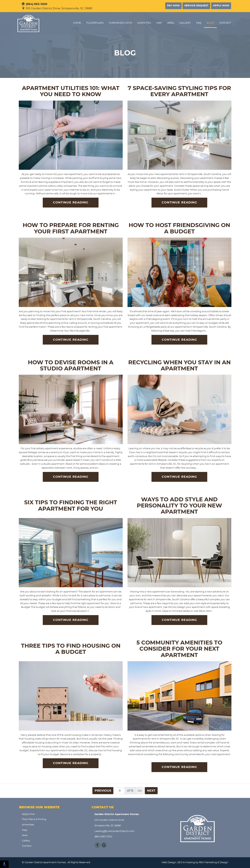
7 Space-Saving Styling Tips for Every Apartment (179, 91)
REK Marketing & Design (214, 863)
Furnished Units (120, 23)
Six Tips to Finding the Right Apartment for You (71, 506)
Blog (210, 23)
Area (171, 23)
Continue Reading (71, 202)
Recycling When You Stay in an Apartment (179, 366)
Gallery (185, 23)
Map (159, 23)
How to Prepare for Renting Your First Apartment (71, 228)
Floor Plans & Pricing (34, 819)
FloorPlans (95, 23)
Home (77, 23)
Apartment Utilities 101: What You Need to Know (71, 91)
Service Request (196, 6)
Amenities (144, 23)
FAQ (199, 23)
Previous (103, 791)
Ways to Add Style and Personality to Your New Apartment (179, 506)
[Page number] (120, 791)
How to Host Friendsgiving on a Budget (179, 228)
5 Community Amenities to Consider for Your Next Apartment (179, 649)
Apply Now (221, 6)
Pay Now (173, 6)
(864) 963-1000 (35, 4)
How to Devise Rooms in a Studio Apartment (71, 366)
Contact (225, 23)
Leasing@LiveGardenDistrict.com (114, 831)
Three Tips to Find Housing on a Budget (71, 649)
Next (151, 791)
